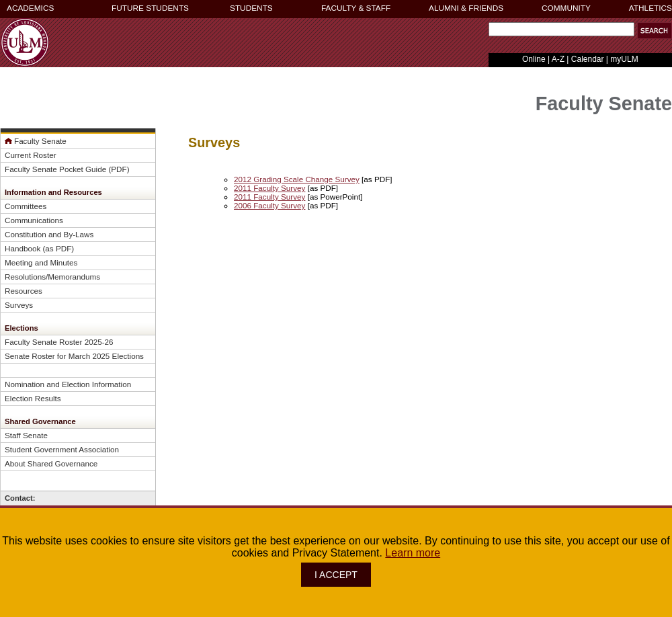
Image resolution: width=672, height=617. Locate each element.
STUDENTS (251, 8)
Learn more (413, 553)
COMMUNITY (566, 8)
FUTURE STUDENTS (150, 8)
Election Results (33, 398)
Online (534, 59)
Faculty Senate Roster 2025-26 (59, 342)
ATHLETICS (650, 8)
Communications (34, 220)
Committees (26, 206)
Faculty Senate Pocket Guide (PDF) (67, 169)
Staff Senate (26, 435)
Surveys (19, 305)
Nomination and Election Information (68, 384)
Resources (24, 291)
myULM (624, 59)
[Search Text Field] (561, 29)
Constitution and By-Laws (49, 234)
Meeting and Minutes (41, 262)
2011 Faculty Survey (269, 188)
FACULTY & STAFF (356, 8)
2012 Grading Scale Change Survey (297, 179)
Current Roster (31, 155)
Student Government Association (62, 449)
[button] (655, 31)
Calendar (588, 59)
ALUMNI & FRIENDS (466, 8)
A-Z (558, 59)
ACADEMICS (30, 8)
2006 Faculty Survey (269, 205)
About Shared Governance (51, 463)
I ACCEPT (336, 575)
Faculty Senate (40, 141)
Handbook (23, 248)
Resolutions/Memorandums (52, 277)
